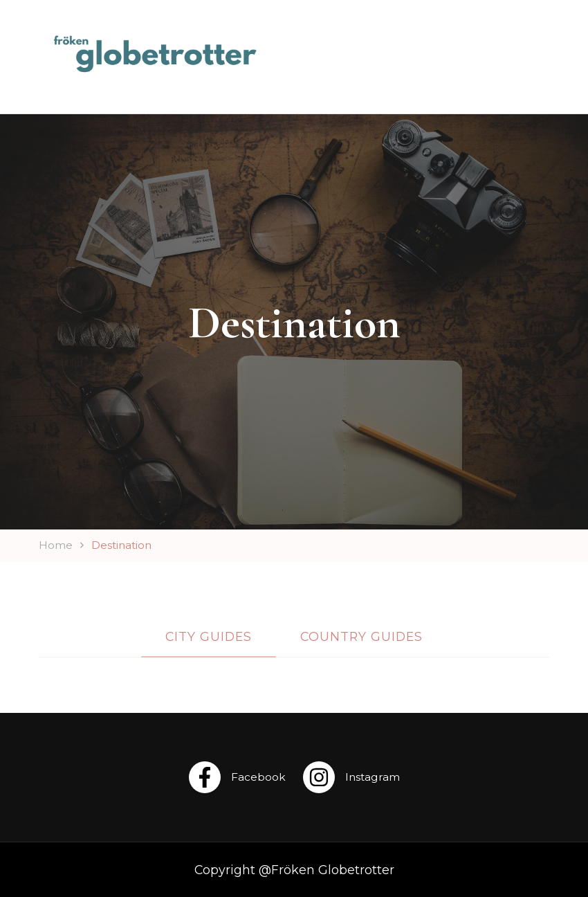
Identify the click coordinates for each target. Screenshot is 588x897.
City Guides (209, 636)
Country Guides (361, 636)
